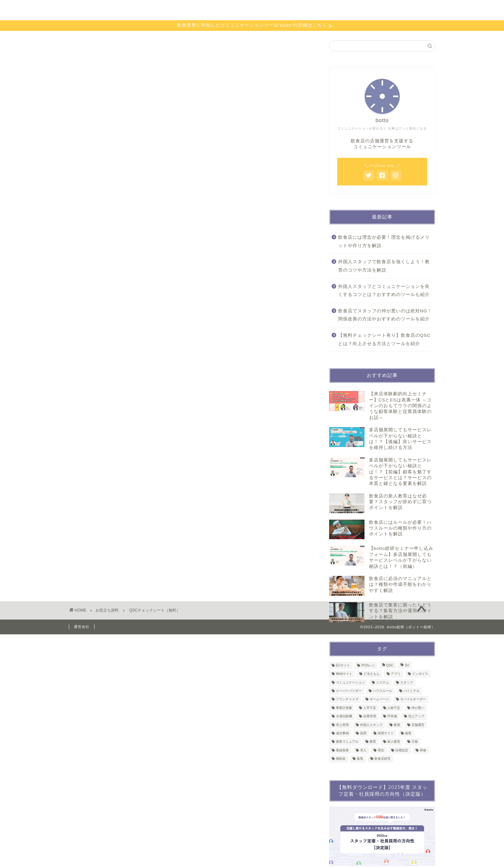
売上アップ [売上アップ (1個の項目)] (416, 716)
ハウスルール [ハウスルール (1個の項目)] (382, 691)
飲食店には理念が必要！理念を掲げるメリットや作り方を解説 (384, 241)
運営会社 (82, 627)
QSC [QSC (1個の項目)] (390, 665)
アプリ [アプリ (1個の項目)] (396, 674)
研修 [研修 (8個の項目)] (423, 750)
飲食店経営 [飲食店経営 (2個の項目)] (382, 759)
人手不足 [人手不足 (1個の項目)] (370, 708)
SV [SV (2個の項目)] (407, 665)
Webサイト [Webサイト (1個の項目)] (344, 674)
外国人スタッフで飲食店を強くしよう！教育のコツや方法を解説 (384, 266)
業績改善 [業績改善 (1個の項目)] (342, 750)
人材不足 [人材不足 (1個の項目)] (394, 708)
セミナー (254, 10)
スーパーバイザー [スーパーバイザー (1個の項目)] (349, 691)
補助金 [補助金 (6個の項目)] (341, 759)
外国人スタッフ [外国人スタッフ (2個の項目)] (371, 725)
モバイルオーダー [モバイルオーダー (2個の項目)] (413, 699)
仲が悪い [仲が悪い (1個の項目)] (418, 708)
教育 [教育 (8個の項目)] (373, 742)
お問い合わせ (377, 10)
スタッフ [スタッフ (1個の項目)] (407, 682)
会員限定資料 (336, 10)
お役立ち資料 (217, 10)
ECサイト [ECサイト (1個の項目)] (343, 665)
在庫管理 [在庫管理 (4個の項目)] (370, 716)
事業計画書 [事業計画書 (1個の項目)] (344, 708)
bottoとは (179, 10)
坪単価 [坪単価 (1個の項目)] (392, 716)
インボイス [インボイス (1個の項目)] (420, 674)
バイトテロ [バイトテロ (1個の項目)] (411, 691)
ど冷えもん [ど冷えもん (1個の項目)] (372, 674)
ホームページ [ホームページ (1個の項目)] (379, 699)
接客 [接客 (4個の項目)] (408, 733)
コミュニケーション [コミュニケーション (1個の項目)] (350, 682)
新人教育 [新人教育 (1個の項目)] (394, 742)
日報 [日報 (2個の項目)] (415, 742)
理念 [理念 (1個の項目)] (381, 750)
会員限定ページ (293, 10)
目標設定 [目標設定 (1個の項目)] (402, 750)
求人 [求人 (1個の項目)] (363, 750)
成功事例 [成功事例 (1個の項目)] (342, 733)
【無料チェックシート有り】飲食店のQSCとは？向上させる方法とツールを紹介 (384, 340)
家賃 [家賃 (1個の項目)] (397, 725)
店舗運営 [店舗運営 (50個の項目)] (418, 725)
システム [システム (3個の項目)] (382, 682)
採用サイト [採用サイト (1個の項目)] (386, 733)
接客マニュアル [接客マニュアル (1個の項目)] (347, 742)
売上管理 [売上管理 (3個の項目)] (342, 725)
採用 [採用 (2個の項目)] (363, 733)
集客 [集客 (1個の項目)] (360, 759)
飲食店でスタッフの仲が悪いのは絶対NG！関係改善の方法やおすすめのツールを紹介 (385, 315)
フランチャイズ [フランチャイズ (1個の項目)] (347, 699)
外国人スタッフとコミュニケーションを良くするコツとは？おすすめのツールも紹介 (384, 291)
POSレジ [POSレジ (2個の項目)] (368, 665)
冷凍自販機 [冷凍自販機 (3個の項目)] (344, 716)
